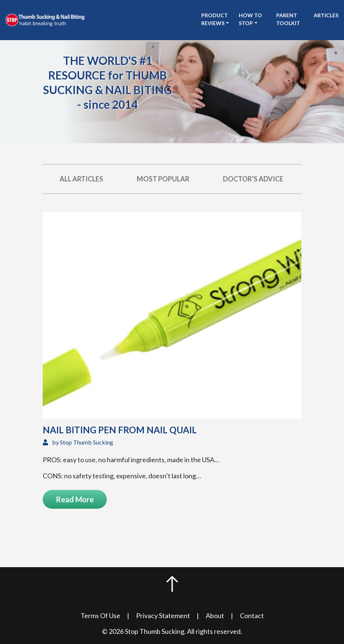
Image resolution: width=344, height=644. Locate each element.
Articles (326, 15)
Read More (75, 499)
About (215, 616)
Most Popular (163, 179)
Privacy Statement (163, 616)
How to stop (250, 19)
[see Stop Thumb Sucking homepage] (45, 19)
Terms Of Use (100, 616)
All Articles (81, 179)
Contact (252, 616)
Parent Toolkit (288, 19)
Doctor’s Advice (253, 179)
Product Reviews (215, 19)
